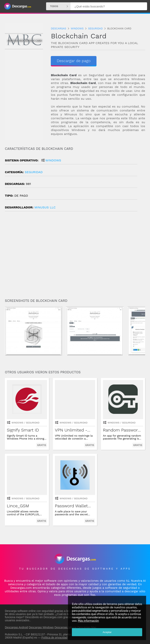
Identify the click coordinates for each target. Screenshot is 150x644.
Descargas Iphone (66, 627)
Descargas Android (16, 627)
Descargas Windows (41, 627)
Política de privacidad (54, 638)
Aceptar (107, 632)
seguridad (34, 172)
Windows (53, 160)
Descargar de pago (74, 61)
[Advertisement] (75, 257)
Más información (88, 621)
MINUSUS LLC (45, 207)
